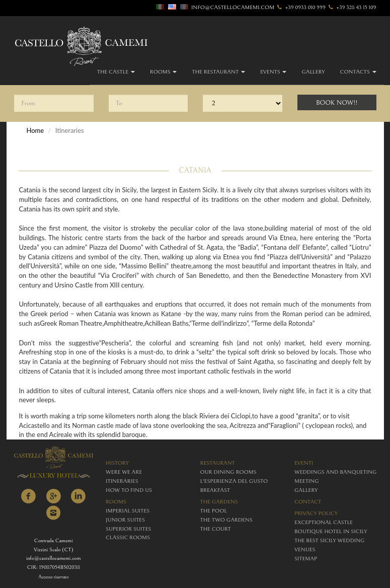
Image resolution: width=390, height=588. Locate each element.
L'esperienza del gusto (234, 481)
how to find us (129, 490)
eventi (304, 463)
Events (274, 72)
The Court (216, 529)
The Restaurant (218, 72)
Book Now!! (337, 103)
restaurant (218, 463)
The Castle (116, 72)
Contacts (358, 72)
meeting (307, 481)
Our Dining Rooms (228, 472)
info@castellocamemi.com (233, 7)
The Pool (214, 511)
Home (35, 130)
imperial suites (128, 511)
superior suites (128, 529)
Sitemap (306, 559)
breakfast (215, 490)
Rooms (164, 72)
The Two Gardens (226, 520)
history (117, 463)
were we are (124, 472)
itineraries (122, 481)
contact (308, 502)
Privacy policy (316, 513)
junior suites (125, 520)
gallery (313, 72)
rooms (116, 502)
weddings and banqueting (335, 472)
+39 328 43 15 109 (352, 7)
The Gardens (219, 502)
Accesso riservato (53, 577)
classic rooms (128, 537)
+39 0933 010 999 (301, 7)
